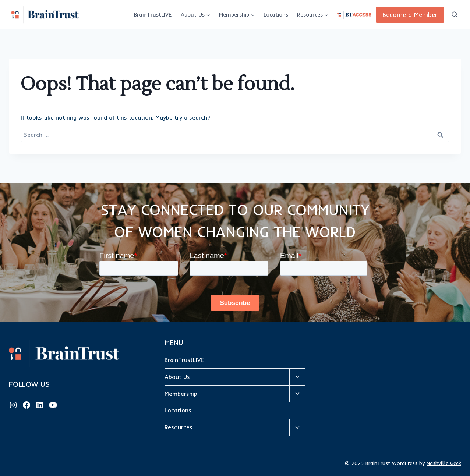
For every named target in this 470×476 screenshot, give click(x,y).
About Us (177, 377)
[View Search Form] (455, 15)
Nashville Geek (444, 463)
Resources (179, 427)
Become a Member (410, 15)
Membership (181, 394)
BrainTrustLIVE (153, 15)
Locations (276, 15)
